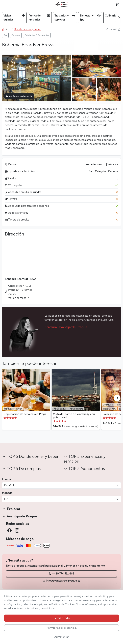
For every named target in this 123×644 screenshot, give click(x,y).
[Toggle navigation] (6, 4)
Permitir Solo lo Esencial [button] (62, 628)
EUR (7, 499)
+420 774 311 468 (62, 574)
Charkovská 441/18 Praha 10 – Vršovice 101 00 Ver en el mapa (20, 292)
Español (9, 485)
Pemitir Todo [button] (62, 618)
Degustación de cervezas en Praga (25, 414)
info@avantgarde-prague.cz (62, 581)
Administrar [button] (62, 637)
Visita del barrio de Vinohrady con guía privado (74, 416)
